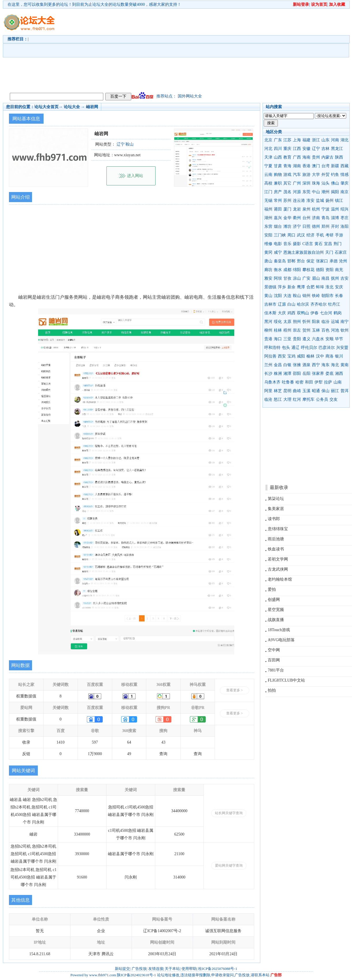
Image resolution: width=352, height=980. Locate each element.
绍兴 (344, 209)
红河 (297, 399)
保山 (325, 391)
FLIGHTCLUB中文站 (286, 680)
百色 (325, 330)
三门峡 (280, 235)
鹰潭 (301, 287)
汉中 (320, 356)
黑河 (268, 322)
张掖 (297, 365)
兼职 (278, 183)
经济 (310, 235)
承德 (334, 261)
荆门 (338, 244)
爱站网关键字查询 (229, 866)
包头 (286, 348)
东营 (268, 226)
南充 (339, 270)
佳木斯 (270, 313)
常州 (278, 201)
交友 (334, 399)
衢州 (297, 218)
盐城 (320, 201)
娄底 (329, 374)
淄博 (335, 218)
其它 (287, 183)
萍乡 (282, 287)
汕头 (325, 183)
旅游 (306, 175)
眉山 (316, 278)
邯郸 (291, 261)
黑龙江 (337, 149)
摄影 (297, 244)
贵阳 (297, 339)
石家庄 (341, 252)
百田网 (274, 660)
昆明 (287, 391)
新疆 (335, 166)
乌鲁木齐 (272, 382)
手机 (320, 235)
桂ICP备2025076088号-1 (218, 969)
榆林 (310, 356)
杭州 (316, 209)
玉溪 (306, 391)
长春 (339, 296)
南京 (344, 192)
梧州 (287, 330)
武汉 (301, 235)
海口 (278, 339)
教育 (287, 157)
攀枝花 (308, 270)
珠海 (316, 183)
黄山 (268, 296)
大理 (287, 399)
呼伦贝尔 (309, 348)
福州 (268, 209)
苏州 (287, 201)
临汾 (325, 322)
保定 (310, 261)
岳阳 (306, 374)
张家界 (318, 374)
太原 (287, 322)
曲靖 (297, 391)
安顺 (329, 339)
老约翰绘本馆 (280, 579)
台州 (306, 218)
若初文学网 (278, 559)
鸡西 (291, 313)
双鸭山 (303, 313)
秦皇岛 (280, 261)
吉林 (325, 149)
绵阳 (297, 270)
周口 (291, 235)
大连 (287, 296)
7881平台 (276, 670)
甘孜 (287, 278)
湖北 (344, 140)
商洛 (329, 356)
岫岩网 (92, 107)
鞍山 (297, 296)
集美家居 (276, 509)
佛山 (335, 183)
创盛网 (274, 600)
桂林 (278, 330)
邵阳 (297, 374)
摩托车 (308, 399)
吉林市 (270, 304)
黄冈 (268, 252)
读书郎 (274, 519)
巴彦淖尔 (327, 348)
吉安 (344, 278)
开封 (335, 226)
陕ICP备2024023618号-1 (136, 975)
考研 (329, 235)
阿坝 (278, 278)
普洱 (344, 391)
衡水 (278, 270)
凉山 (297, 278)
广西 (297, 157)
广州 (297, 183)
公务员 (322, 399)
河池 (335, 330)
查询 (163, 754)
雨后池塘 (276, 539)
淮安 (310, 201)
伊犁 (319, 382)
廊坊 (268, 270)
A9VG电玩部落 (281, 640)
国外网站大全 (190, 96)
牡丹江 (334, 304)
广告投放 (139, 969)
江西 (297, 149)
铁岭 (316, 296)
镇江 (339, 201)
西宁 (316, 365)
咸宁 (278, 252)
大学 (316, 175)
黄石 (319, 244)
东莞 (306, 192)
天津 (268, 157)
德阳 (320, 270)
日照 (306, 226)
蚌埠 (320, 287)
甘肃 (278, 166)
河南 (335, 140)
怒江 (278, 399)
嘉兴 (278, 218)
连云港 (299, 201)
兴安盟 (342, 348)
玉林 (316, 330)
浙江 (316, 140)
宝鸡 (291, 356)
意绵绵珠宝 (278, 529)
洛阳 (344, 226)
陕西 (339, 157)
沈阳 (278, 296)
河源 (297, 192)
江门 (268, 192)
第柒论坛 (276, 499)
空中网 (274, 650)
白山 (291, 304)
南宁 (344, 322)
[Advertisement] (145, 49)
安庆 (339, 287)
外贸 (325, 175)
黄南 (344, 365)
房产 (278, 192)
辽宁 (316, 149)
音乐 (287, 244)
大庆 (282, 313)
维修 (268, 244)
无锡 (268, 201)
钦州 (344, 330)
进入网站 (135, 176)
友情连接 (156, 969)
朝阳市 (327, 296)
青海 (287, 166)
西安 (282, 356)
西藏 (344, 166)
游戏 (287, 175)
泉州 (306, 209)
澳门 (316, 166)
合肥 (310, 287)
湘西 (339, 374)
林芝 (278, 391)
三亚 (287, 339)
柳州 (268, 330)
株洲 (278, 374)
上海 (297, 140)
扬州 (329, 201)
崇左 (297, 330)
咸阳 (301, 356)
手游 (339, 235)
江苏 (287, 140)
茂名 (287, 192)
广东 (278, 140)
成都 (287, 270)
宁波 (325, 209)
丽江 (335, 391)
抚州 (335, 278)
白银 (287, 365)
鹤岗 (338, 313)
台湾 (325, 166)
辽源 (282, 304)
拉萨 (328, 382)
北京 (268, 140)
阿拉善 (270, 356)
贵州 (316, 157)
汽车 (297, 175)
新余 (291, 287)
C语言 (308, 244)
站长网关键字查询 (229, 813)
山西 (278, 157)
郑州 (325, 226)
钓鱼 (335, 175)
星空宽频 (276, 610)
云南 (268, 175)
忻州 (306, 322)
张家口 (322, 261)
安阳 (268, 235)
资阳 (329, 270)
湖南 (297, 166)
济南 (316, 218)
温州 (335, 209)
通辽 (295, 348)
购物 (278, 175)
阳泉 (316, 322)
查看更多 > (235, 690)
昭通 (316, 391)
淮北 (329, 287)
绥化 (278, 322)
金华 (287, 218)
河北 (268, 149)
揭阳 (335, 192)
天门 (329, 252)
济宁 (297, 226)
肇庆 (344, 183)
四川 (278, 149)
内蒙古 (327, 157)
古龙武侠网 (278, 569)
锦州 (306, 296)
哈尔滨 (303, 304)
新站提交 (122, 969)
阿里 (268, 391)
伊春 (314, 313)
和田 (309, 382)
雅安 (268, 278)
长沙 (268, 374)
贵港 (268, 339)
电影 (278, 244)
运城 (335, 322)
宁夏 (268, 166)
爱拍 (272, 589)
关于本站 (172, 969)
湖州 (268, 218)
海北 (335, 365)
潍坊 (287, 226)
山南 (338, 382)
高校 (268, 183)
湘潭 (287, 374)
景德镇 (270, 287)
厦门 (287, 209)
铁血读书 (276, 549)
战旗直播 (276, 620)
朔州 (297, 322)
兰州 (268, 365)
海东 (325, 365)
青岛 (325, 218)
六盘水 (318, 339)
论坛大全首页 (46, 107)
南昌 (325, 278)
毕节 (339, 339)
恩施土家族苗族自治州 (304, 252)
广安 (306, 278)
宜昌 (328, 244)
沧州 (343, 261)
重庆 (287, 149)
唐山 (268, 261)
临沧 (268, 399)
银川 (339, 356)
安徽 (306, 149)
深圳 (306, 183)
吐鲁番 (288, 382)
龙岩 (297, 209)
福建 (306, 140)
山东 (325, 140)
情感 (344, 175)
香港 (306, 166)
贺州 (306, 330)
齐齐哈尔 (319, 304)
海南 (306, 157)
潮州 (325, 192)
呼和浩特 (272, 348)
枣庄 (344, 218)
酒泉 (306, 365)
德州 (316, 226)
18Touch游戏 (279, 630)
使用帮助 (189, 969)
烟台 (278, 226)
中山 (316, 192)
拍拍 (272, 690)
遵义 (306, 339)
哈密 (299, 382)
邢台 (301, 261)
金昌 (278, 365)
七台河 (326, 313)
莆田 (278, 209)
